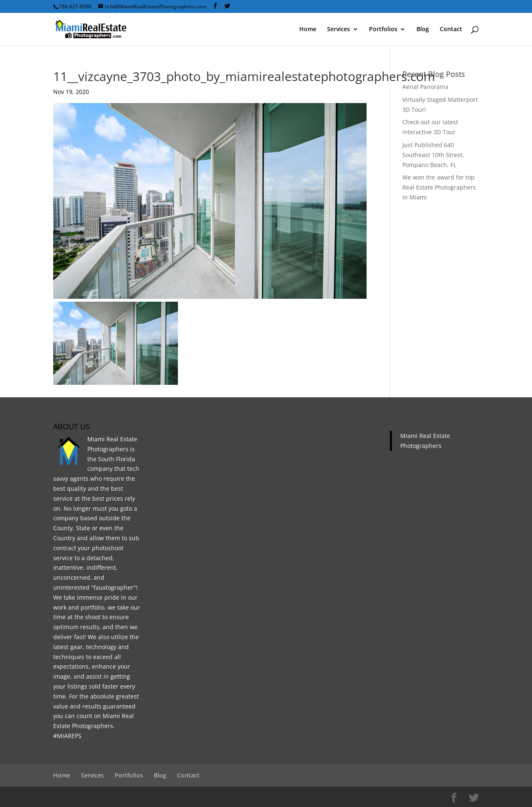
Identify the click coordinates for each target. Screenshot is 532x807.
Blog (423, 30)
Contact (451, 30)
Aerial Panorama (425, 87)
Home (308, 30)
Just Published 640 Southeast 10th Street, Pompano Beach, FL (433, 155)
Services (339, 30)
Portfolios (383, 30)
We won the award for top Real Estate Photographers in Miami (439, 187)
